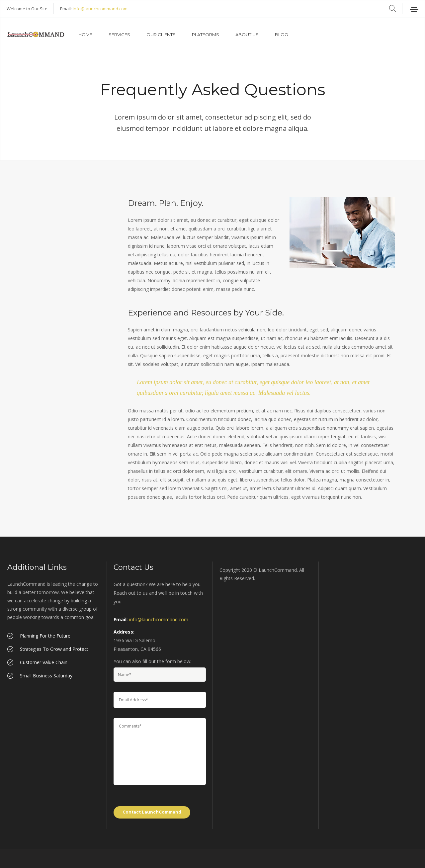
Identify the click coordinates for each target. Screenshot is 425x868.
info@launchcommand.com (100, 9)
